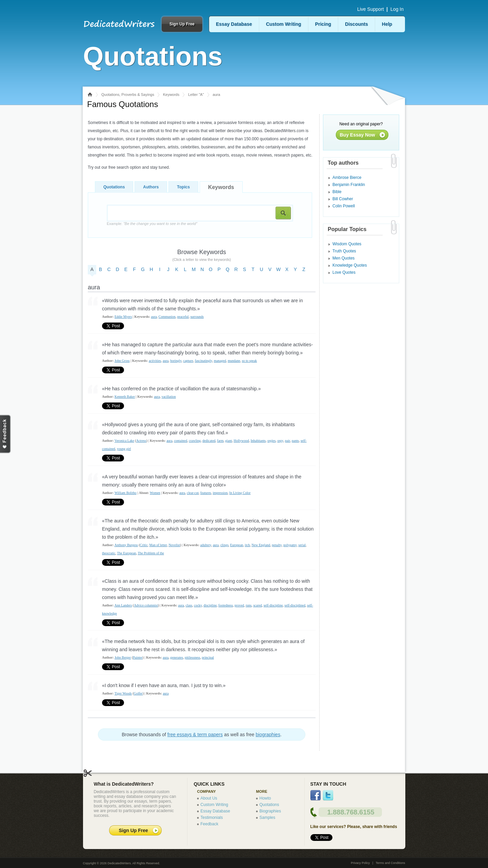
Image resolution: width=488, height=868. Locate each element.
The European (126, 553)
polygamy (290, 545)
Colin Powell (344, 206)
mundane (234, 361)
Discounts (357, 24)
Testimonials (212, 818)
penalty (277, 545)
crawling (195, 441)
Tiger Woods (123, 693)
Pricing (323, 24)
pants (295, 441)
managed (220, 361)
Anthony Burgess (126, 545)
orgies (271, 441)
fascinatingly (204, 361)
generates (177, 657)
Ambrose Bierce (347, 178)
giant (228, 441)
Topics (183, 187)
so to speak (249, 361)
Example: (152, 224)
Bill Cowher (343, 199)
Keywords (171, 95)
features (206, 493)
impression (220, 493)
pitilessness (192, 657)
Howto (265, 798)
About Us (209, 798)
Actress (141, 441)
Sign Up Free (182, 24)
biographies (268, 735)
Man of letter (158, 545)
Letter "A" (196, 95)
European (237, 545)
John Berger (123, 657)
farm (220, 441)
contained (180, 441)
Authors (151, 187)
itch (247, 545)
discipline (210, 605)
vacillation (169, 397)
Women (155, 493)
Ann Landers (123, 605)
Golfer (138, 693)
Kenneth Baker (125, 397)
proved (239, 605)
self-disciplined (295, 605)
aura (154, 317)
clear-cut (193, 493)
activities (155, 361)
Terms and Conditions (390, 863)
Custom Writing (284, 24)
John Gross (122, 361)
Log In (397, 9)
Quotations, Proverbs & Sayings (128, 95)
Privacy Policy (360, 863)
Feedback (210, 824)
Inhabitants (258, 441)
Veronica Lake (124, 441)
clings (224, 545)
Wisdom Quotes (347, 244)
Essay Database (234, 24)
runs (249, 605)
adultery (206, 545)
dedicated (209, 441)
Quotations (114, 187)
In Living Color (240, 493)
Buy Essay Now (358, 135)
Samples (268, 818)
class (189, 605)
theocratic (109, 553)
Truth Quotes (344, 251)
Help (387, 24)
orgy (280, 441)
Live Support (371, 9)
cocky (198, 605)
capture (188, 361)
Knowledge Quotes (350, 265)
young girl (124, 449)
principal (208, 657)
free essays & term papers (195, 735)
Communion (167, 317)
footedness (226, 605)
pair (288, 441)
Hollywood (241, 441)
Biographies (270, 811)
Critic (144, 545)
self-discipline (273, 605)
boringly (176, 361)
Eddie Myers (123, 317)
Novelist (174, 545)
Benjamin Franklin (349, 185)
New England (261, 545)
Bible (337, 192)
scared (258, 605)
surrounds (197, 317)
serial (302, 545)
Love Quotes (344, 272)
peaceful (183, 317)
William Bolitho (126, 493)
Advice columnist (146, 605)
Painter (138, 657)
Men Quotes (343, 258)
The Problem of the (151, 553)
